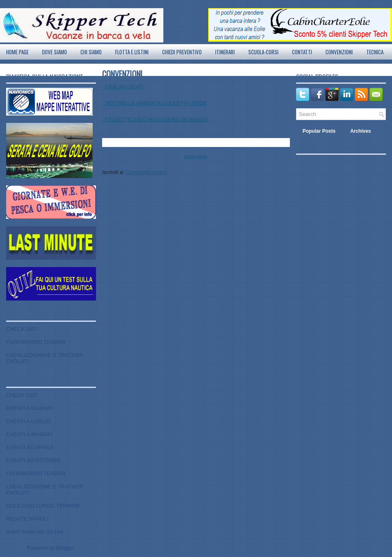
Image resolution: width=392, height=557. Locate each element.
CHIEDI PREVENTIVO (182, 52)
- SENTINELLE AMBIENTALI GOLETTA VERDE (154, 103)
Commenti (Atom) (147, 172)
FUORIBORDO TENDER (36, 342)
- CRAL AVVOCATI (122, 87)
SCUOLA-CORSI (263, 52)
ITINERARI (225, 52)
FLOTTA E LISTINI (132, 52)
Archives (361, 131)
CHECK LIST (22, 329)
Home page (17, 52)
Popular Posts (319, 131)
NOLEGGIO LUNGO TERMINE (43, 506)
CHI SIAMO (91, 52)
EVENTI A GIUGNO (29, 408)
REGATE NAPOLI (27, 519)
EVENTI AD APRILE (30, 447)
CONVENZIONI (339, 52)
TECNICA (375, 52)
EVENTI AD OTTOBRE (33, 460)
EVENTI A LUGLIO (28, 421)
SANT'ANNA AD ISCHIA (35, 532)
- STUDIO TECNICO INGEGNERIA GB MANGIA (156, 120)
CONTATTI (302, 52)
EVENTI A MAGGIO (30, 434)
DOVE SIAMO (55, 52)
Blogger (65, 548)
